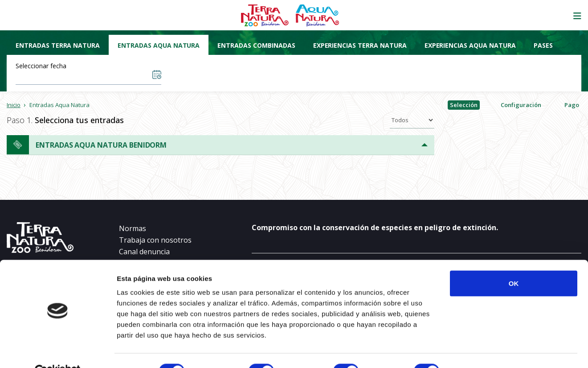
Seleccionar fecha (41, 66)
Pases (543, 45)
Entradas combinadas (256, 45)
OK (514, 263)
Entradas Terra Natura (58, 45)
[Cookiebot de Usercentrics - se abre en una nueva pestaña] (58, 351)
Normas (133, 228)
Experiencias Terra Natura (360, 45)
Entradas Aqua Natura (159, 45)
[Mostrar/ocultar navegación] (577, 16)
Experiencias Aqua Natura (470, 45)
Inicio (14, 105)
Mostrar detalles (482, 350)
